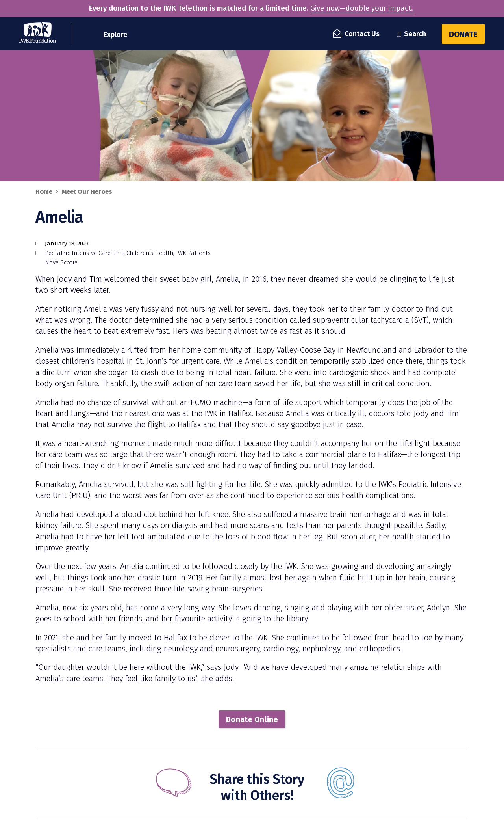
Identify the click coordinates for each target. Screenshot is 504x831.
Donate (463, 34)
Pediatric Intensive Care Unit (84, 253)
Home (44, 192)
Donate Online (252, 720)
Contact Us (357, 34)
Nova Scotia (61, 262)
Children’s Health (150, 253)
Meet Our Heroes (87, 192)
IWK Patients (193, 253)
